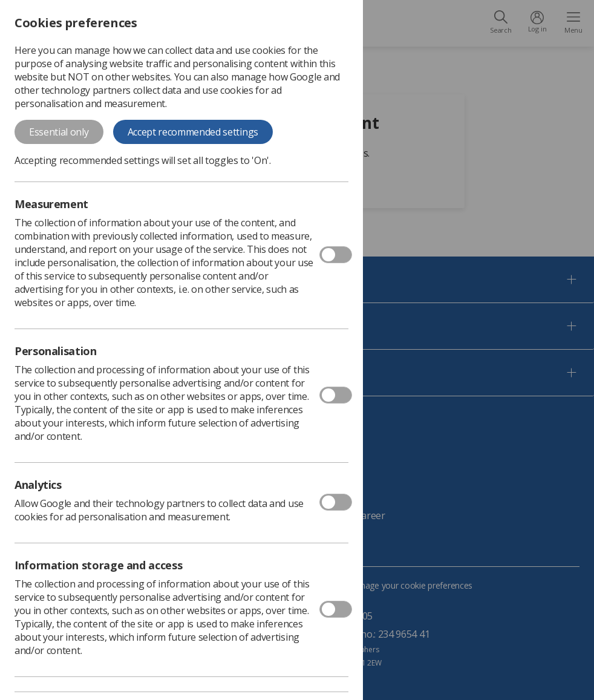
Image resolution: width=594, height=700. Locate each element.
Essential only (59, 132)
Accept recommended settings (193, 132)
